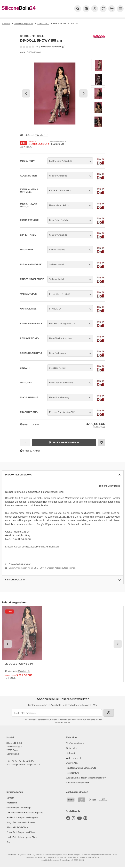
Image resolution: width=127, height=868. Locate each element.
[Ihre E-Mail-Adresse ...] (57, 713)
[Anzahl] (25, 442)
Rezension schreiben (51, 47)
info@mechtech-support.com (26, 764)
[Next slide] (83, 93)
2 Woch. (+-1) (42, 135)
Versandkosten (42, 854)
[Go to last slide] (26, 93)
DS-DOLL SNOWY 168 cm (19, 664)
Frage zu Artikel (30, 451)
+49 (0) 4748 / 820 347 (22, 761)
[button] (98, 65)
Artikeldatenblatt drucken (20, 564)
